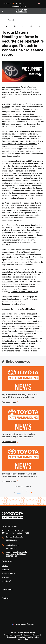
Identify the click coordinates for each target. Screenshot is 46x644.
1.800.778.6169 (11, 556)
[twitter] (23, 26)
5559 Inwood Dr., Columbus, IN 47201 (15, 533)
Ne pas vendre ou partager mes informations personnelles (23, 638)
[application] (23, 385)
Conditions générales (12, 635)
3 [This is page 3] (27, 491)
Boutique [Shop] (8, 4)
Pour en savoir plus (9, 402)
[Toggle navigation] (3, 11)
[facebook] (7, 26)
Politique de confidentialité (31, 635)
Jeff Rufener (26, 228)
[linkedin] (15, 26)
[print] (31, 26)
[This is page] (32, 492)
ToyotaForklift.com (29, 351)
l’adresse (6, 304)
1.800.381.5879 (11, 541)
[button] (14, 492)
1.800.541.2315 (11, 548)
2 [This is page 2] (23, 491)
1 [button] (19, 491)
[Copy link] (39, 26)
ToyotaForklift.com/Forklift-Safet (23, 292)
